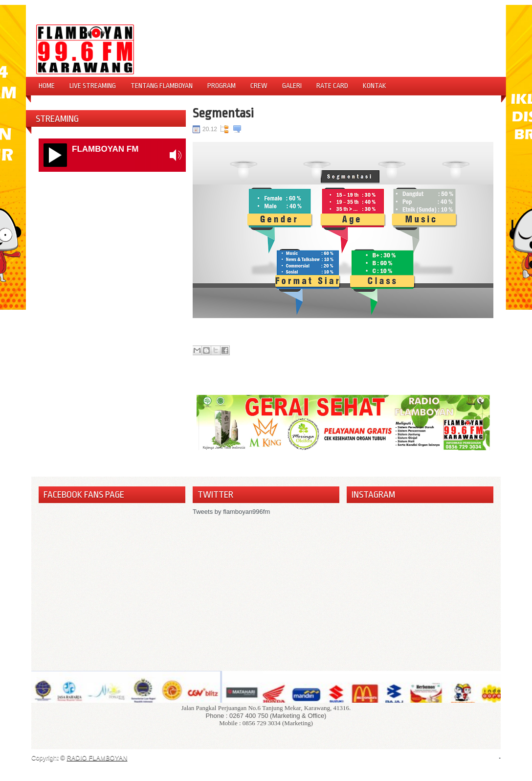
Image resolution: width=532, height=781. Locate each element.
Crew (259, 86)
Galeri (292, 86)
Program (222, 86)
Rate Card (332, 86)
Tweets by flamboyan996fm (231, 512)
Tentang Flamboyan (162, 86)
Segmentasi (223, 113)
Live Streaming (93, 86)
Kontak (375, 86)
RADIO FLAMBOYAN (97, 758)
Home (47, 86)
